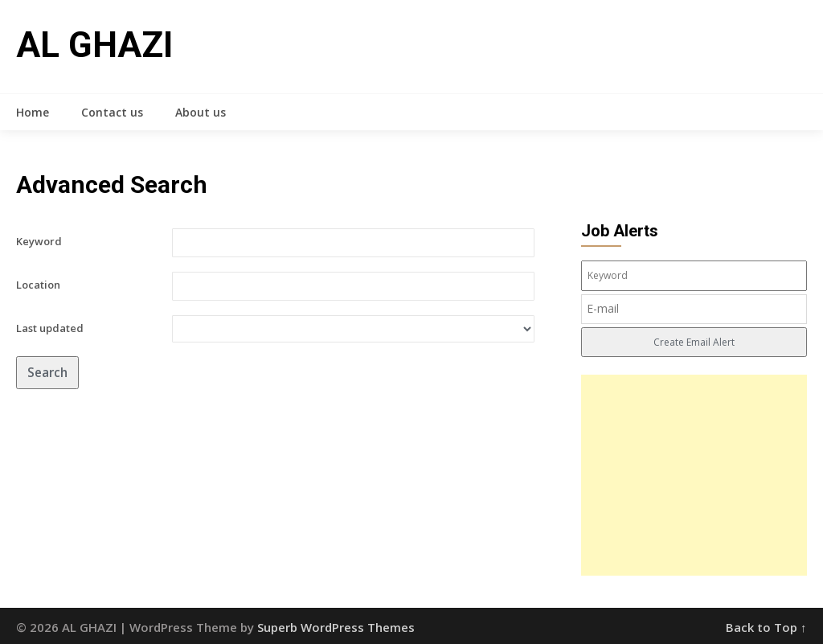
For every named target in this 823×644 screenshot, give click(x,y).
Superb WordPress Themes (336, 627)
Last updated (50, 328)
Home (33, 112)
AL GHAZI (94, 45)
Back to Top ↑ (766, 627)
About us (201, 112)
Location (38, 285)
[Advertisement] (694, 475)
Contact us (112, 112)
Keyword (39, 241)
